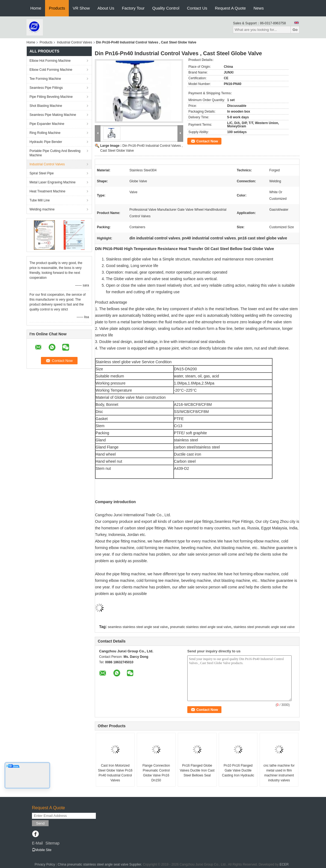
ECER (284, 864)
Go (295, 30)
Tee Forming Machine (45, 79)
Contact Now (207, 141)
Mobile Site (42, 850)
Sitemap (52, 843)
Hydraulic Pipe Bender (46, 142)
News (259, 8)
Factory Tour (133, 8)
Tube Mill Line (40, 200)
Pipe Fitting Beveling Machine (51, 97)
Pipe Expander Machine (47, 124)
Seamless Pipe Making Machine (53, 115)
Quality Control (166, 8)
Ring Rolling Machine (45, 133)
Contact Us (197, 8)
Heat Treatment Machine (47, 191)
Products (57, 8)
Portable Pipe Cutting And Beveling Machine (55, 153)
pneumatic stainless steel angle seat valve (201, 627)
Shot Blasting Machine (46, 106)
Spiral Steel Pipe (42, 173)
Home (36, 8)
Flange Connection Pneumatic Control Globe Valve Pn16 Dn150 (156, 773)
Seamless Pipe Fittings (46, 88)
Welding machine (42, 209)
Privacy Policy (45, 864)
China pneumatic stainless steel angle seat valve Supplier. (100, 864)
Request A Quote (230, 8)
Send (40, 823)
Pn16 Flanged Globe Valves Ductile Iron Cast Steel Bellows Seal (197, 770)
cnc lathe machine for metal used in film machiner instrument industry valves (279, 773)
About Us (106, 8)
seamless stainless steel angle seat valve (138, 627)
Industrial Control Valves (74, 42)
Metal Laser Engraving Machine (53, 182)
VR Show (81, 8)
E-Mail (37, 843)
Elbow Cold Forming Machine (51, 70)
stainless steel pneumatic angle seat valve (264, 627)
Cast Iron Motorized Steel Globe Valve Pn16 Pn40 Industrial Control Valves (115, 773)
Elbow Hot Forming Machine (50, 61)
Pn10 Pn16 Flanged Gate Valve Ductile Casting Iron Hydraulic (238, 770)
